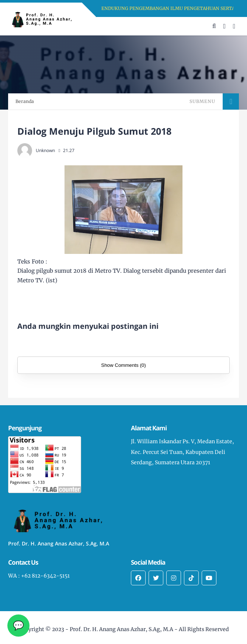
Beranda (25, 101)
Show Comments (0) (123, 365)
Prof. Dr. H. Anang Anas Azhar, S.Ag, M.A (121, 629)
